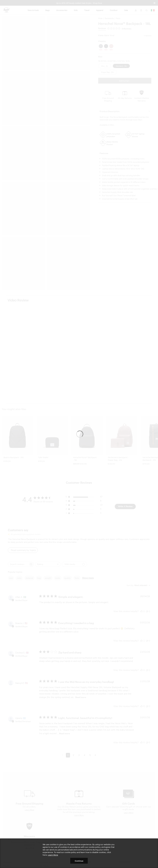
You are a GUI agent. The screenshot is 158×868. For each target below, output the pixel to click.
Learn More (53, 855)
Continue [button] (79, 861)
